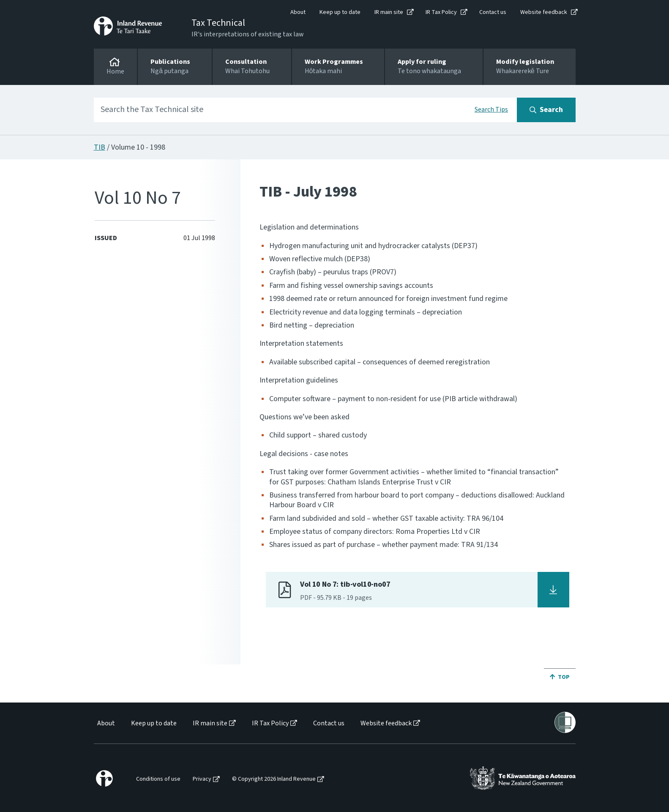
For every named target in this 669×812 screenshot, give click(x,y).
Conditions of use (158, 779)
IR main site (389, 12)
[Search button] (546, 110)
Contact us (493, 12)
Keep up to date (340, 12)
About (298, 12)
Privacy (202, 779)
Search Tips (491, 109)
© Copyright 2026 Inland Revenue (274, 779)
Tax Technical (218, 23)
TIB (100, 147)
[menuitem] (105, 723)
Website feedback (544, 12)
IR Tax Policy (441, 12)
